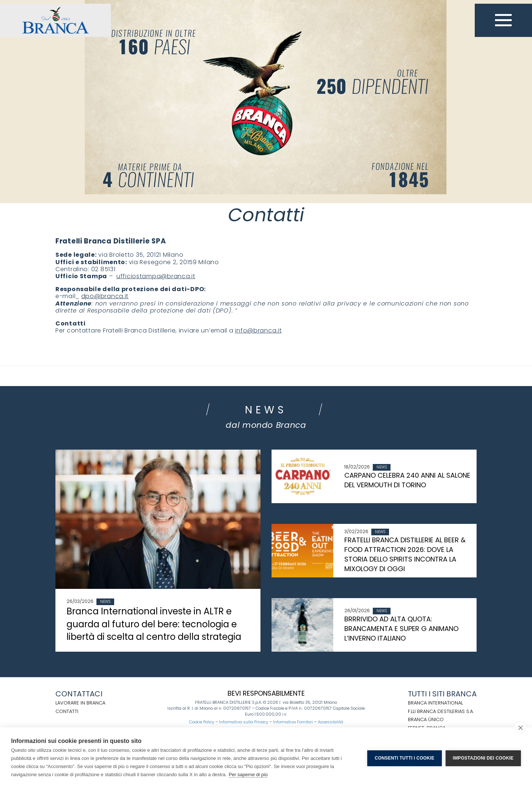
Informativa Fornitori (293, 722)
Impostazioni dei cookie (483, 758)
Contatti (67, 711)
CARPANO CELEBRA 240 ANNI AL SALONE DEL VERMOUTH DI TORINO (407, 480)
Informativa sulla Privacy (244, 722)
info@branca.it (258, 330)
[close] (520, 727)
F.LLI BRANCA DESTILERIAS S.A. (441, 711)
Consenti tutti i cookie (404, 758)
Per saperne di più (248, 775)
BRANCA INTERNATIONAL (435, 703)
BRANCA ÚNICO (426, 719)
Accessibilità (330, 722)
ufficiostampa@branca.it (156, 276)
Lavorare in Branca (80, 703)
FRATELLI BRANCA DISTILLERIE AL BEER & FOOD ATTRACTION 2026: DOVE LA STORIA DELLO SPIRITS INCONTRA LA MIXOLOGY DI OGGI (405, 554)
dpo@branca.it (105, 296)
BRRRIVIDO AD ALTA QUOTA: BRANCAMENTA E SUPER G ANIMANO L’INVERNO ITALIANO (401, 628)
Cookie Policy (202, 722)
